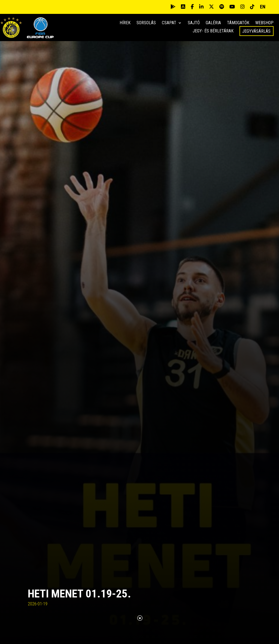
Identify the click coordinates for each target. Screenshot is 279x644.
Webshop (264, 23)
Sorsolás (146, 23)
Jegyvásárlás (256, 31)
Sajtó (194, 23)
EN (263, 7)
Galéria (213, 23)
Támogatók (238, 23)
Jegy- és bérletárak (213, 31)
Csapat (169, 23)
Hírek (125, 23)
